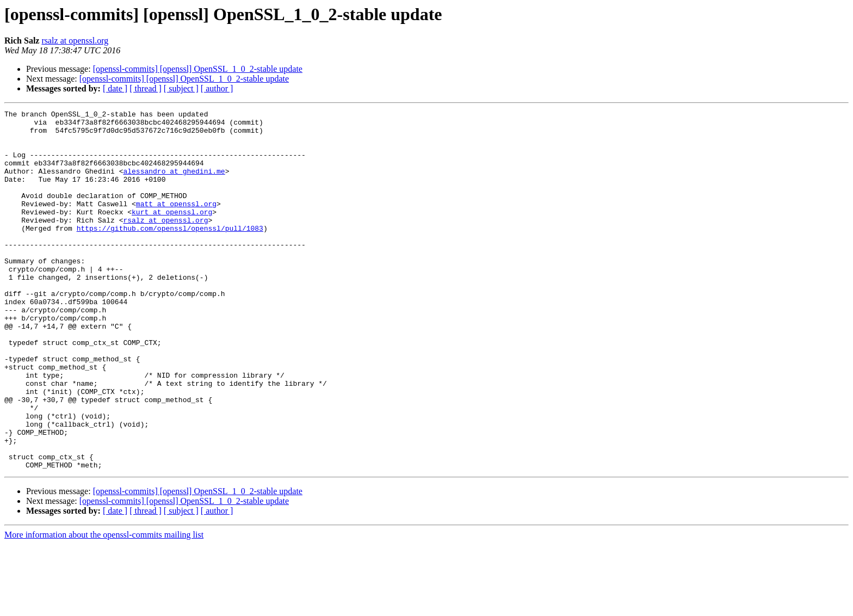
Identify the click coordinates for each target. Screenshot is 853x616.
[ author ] (217, 88)
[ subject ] (181, 88)
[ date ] (115, 88)
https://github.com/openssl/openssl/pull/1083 (170, 252)
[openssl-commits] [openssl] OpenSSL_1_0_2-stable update (198, 69)
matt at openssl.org (176, 223)
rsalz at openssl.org (75, 41)
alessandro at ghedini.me (174, 184)
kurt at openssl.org (172, 233)
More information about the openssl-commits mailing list (104, 606)
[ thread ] (146, 88)
